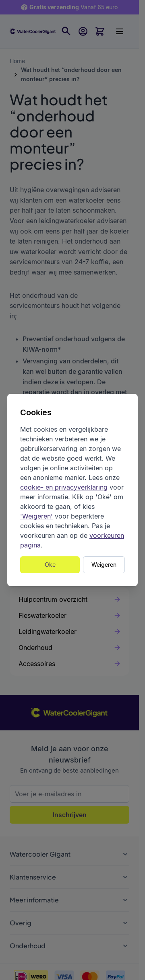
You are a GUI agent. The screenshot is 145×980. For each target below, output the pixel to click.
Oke (50, 565)
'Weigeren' (36, 516)
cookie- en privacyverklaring (64, 487)
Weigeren (104, 565)
